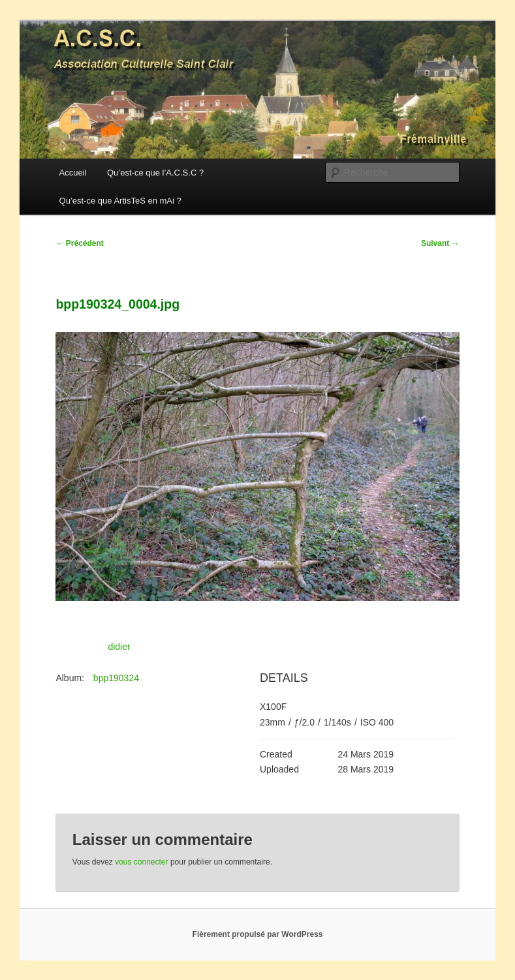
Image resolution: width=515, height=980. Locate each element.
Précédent (79, 243)
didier (119, 647)
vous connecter (141, 862)
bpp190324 (116, 678)
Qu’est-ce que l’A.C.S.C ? (155, 173)
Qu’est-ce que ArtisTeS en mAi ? (120, 201)
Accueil (73, 173)
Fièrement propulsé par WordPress (258, 934)
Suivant (440, 243)
